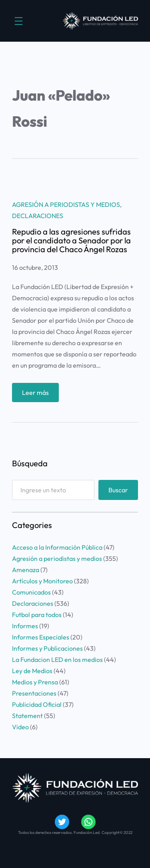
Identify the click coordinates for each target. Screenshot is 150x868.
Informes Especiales (41, 637)
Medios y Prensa (35, 682)
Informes (25, 626)
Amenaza (26, 570)
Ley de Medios (32, 671)
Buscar (118, 490)
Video (20, 727)
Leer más (37, 394)
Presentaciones (34, 693)
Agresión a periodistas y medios (66, 204)
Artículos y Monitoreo (42, 581)
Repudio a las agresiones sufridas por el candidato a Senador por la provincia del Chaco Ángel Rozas (71, 241)
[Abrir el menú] (19, 21)
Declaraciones (38, 216)
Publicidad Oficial (37, 704)
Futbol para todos (37, 615)
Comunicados (31, 592)
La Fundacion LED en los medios (57, 660)
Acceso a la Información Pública (57, 547)
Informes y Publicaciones (47, 648)
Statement (27, 716)
